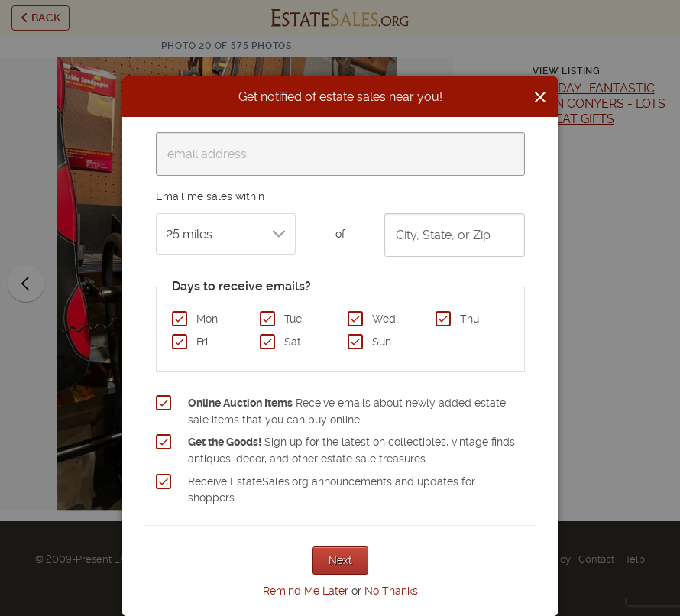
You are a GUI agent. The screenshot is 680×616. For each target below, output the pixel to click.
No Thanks (391, 591)
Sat (293, 342)
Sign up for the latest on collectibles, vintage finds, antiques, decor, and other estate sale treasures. (353, 450)
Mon (207, 319)
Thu (470, 319)
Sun (382, 342)
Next (340, 560)
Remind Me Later (306, 591)
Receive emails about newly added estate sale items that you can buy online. (347, 411)
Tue (293, 319)
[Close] (540, 97)
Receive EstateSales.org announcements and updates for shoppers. (332, 490)
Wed (384, 319)
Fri (202, 342)
